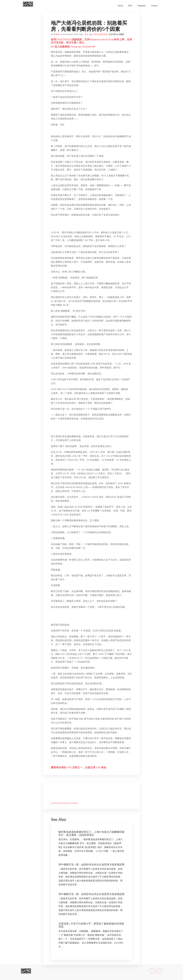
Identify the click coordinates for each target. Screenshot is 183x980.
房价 (91, 34)
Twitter (154, 6)
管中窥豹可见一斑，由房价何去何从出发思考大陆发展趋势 (91, 864)
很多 (106, 34)
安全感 (100, 34)
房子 (87, 34)
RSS (130, 6)
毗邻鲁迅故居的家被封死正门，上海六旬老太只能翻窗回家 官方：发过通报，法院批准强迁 (91, 833)
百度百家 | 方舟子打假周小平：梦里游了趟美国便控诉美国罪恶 (91, 925)
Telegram (142, 6)
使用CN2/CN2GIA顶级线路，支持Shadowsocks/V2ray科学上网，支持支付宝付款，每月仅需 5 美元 (91, 41)
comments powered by (64, 803)
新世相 (56, 34)
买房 (95, 34)
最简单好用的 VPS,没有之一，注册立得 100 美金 (79, 767)
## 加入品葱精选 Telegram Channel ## (73, 47)
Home (120, 6)
